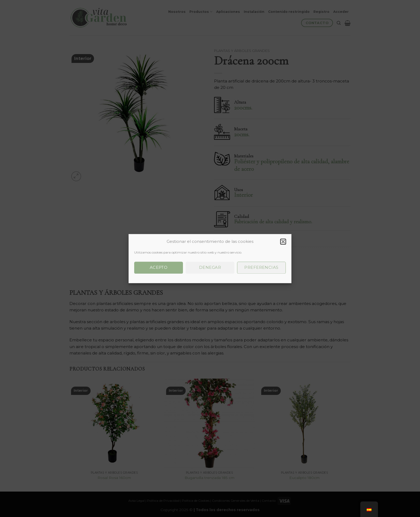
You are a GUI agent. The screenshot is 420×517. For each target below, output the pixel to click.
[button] (283, 241)
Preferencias (261, 267)
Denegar (210, 267)
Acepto (159, 267)
